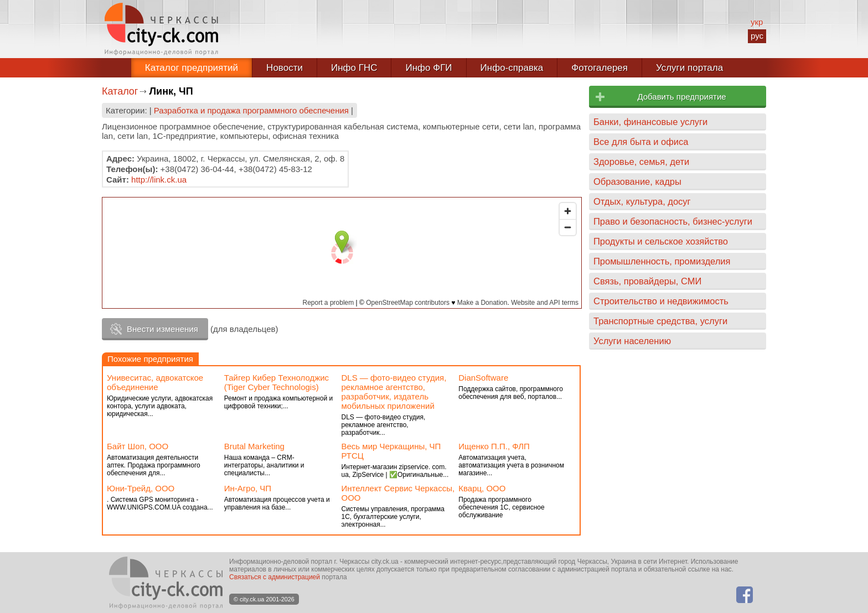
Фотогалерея (600, 68)
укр (757, 22)
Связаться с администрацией (275, 577)
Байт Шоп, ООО (138, 446)
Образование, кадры (637, 181)
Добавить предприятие (681, 97)
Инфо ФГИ (428, 68)
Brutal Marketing (254, 446)
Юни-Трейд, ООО (141, 488)
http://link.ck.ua (159, 180)
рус (757, 36)
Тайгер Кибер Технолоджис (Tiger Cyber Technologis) (277, 382)
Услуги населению (632, 341)
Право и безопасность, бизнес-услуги (673, 221)
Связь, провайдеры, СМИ (647, 281)
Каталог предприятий (192, 68)
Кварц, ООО (482, 488)
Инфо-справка (512, 68)
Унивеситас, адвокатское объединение (155, 382)
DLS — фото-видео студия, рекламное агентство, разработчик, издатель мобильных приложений (394, 392)
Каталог (120, 91)
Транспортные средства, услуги (660, 321)
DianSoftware (483, 378)
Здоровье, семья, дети (641, 162)
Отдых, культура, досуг (642, 201)
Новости (285, 68)
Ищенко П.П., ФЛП (494, 446)
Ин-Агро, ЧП (248, 488)
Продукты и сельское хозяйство (661, 241)
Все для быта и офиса (641, 142)
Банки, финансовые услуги (650, 122)
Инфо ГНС (354, 68)
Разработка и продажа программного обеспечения (251, 110)
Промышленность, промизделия (662, 261)
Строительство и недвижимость (661, 301)
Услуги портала (689, 68)
